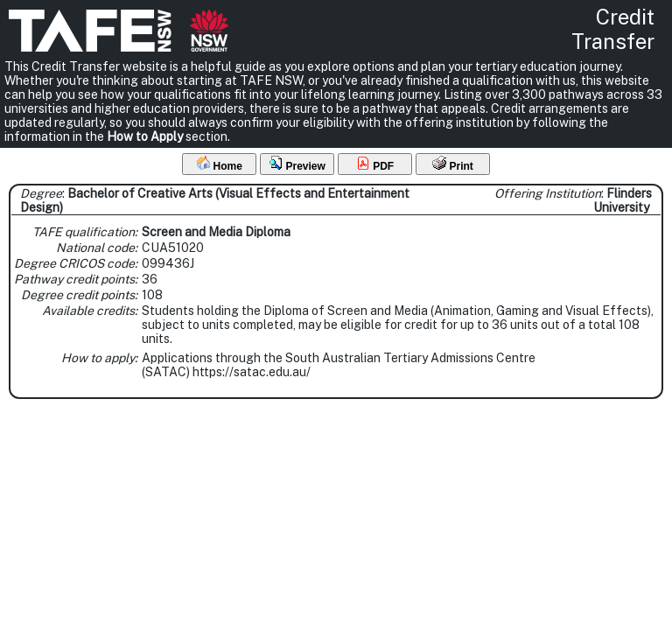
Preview (297, 164)
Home (219, 164)
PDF (375, 164)
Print (453, 164)
